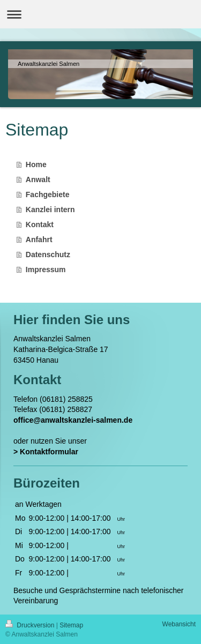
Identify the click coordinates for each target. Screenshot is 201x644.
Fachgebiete (48, 194)
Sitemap (71, 625)
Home (36, 164)
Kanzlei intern (50, 209)
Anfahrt (39, 239)
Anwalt (38, 179)
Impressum (46, 269)
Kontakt (40, 224)
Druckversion (31, 625)
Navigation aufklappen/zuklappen (100, 14)
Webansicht (179, 624)
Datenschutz (48, 254)
